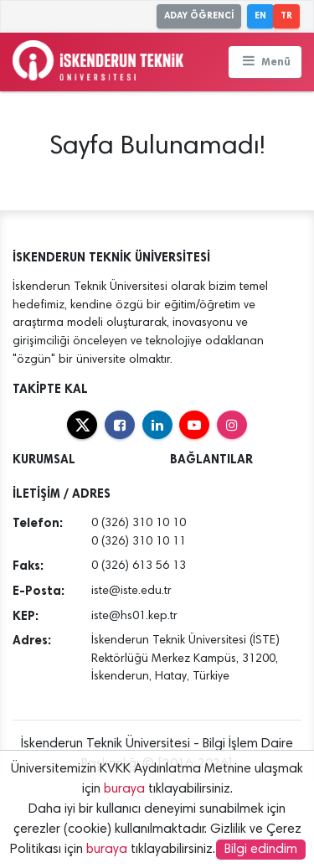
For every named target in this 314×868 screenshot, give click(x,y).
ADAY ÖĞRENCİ (199, 15)
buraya (124, 789)
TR (286, 15)
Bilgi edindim (261, 850)
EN (260, 15)
